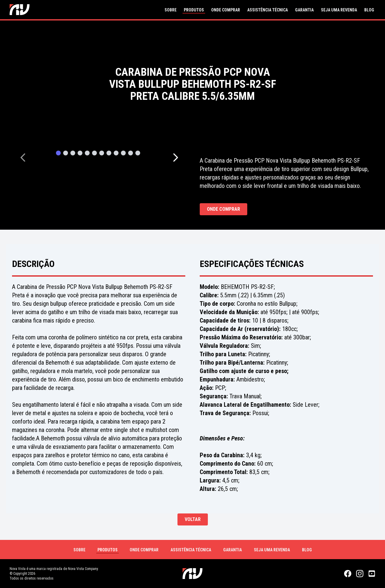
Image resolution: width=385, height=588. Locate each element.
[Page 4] (80, 154)
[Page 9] (116, 154)
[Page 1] (58, 154)
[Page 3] (73, 154)
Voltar (193, 519)
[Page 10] (123, 154)
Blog (369, 10)
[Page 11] (131, 154)
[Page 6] (94, 154)
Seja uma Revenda (339, 10)
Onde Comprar (226, 10)
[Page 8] (109, 154)
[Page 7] (102, 154)
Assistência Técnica (268, 10)
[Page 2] (66, 154)
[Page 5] (87, 154)
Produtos (194, 10)
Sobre (171, 10)
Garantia (304, 10)
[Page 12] (138, 154)
